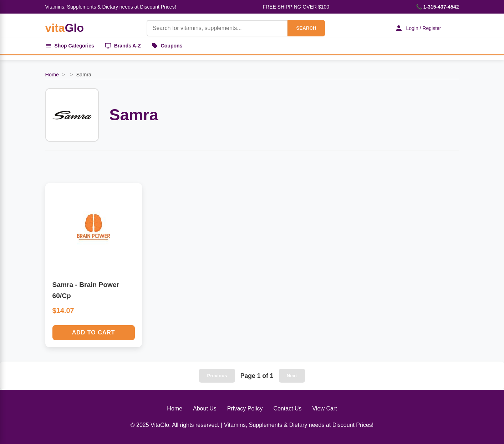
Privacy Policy (245, 408)
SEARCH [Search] (306, 28)
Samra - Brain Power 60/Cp (86, 290)
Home (52, 75)
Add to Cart (94, 332)
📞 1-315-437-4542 (437, 7)
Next (292, 376)
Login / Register (418, 28)
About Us (205, 408)
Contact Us (287, 408)
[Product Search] (217, 28)
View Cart (325, 408)
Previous (217, 376)
